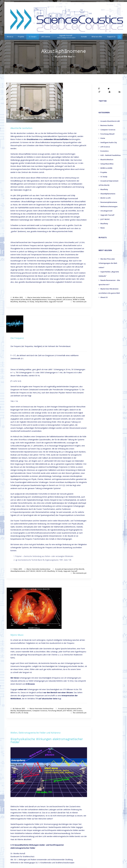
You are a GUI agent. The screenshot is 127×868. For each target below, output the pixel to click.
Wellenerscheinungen (109, 206)
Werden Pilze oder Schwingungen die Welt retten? (108, 263)
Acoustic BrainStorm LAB (66, 297)
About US (104, 297)
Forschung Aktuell (55, 299)
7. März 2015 (17, 569)
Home (103, 138)
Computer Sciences (40, 711)
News (103, 228)
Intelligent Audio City (109, 142)
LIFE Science (67, 299)
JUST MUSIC (31, 571)
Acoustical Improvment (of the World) (70, 569)
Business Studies (107, 125)
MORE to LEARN (79, 299)
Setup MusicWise (42, 302)
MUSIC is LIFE (41, 571)
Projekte (104, 172)
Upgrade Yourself (56, 302)
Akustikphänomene (39, 299)
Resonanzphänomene (109, 202)
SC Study (31, 302)
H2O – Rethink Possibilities (111, 155)
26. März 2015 (18, 297)
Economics (105, 151)
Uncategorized (106, 211)
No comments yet (80, 302)
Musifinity (14, 302)
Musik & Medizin (107, 160)
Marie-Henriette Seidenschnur (39, 297)
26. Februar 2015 (19, 708)
